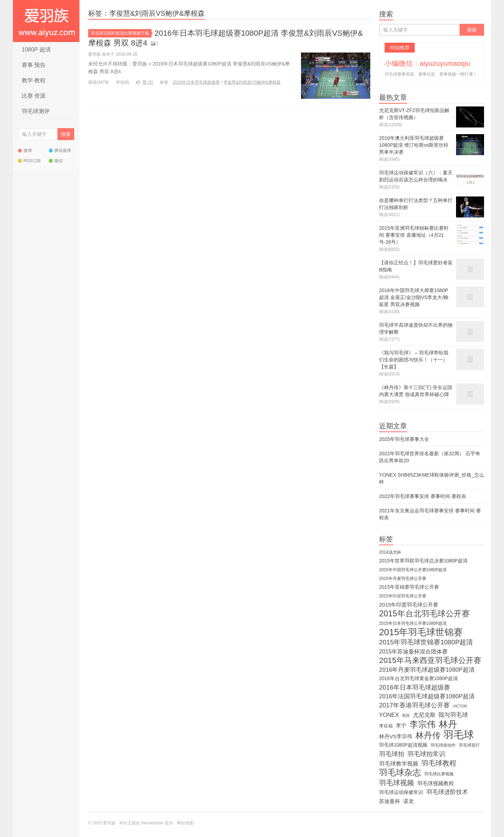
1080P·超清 (36, 50)
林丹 (448, 724)
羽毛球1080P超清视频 (403, 745)
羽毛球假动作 (443, 745)
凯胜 (406, 715)
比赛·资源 (34, 96)
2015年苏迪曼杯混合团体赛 (413, 651)
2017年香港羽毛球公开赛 (414, 705)
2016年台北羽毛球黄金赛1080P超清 (418, 679)
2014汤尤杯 (390, 552)
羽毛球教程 (439, 763)
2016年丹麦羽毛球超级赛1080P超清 (427, 670)
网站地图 (185, 823)
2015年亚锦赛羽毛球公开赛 (409, 587)
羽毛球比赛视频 (439, 774)
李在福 (386, 726)
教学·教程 (34, 80)
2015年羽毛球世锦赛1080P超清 (426, 642)
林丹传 (428, 735)
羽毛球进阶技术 (447, 792)
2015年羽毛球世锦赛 (421, 632)
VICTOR (460, 706)
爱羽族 (46, 21)
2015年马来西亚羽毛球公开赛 (430, 660)
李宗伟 (423, 724)
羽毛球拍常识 (426, 754)
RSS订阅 (29, 161)
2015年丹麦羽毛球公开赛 (403, 579)
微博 (25, 151)
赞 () (145, 82)
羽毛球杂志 (400, 773)
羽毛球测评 (36, 111)
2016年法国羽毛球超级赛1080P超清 (427, 696)
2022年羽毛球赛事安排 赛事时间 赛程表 (423, 496)
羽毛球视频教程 (436, 783)
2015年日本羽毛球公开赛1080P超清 (413, 623)
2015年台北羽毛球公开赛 (424, 614)
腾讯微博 (60, 151)
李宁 (401, 725)
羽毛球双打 (469, 745)
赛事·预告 (34, 65)
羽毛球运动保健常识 (401, 792)
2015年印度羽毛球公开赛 (409, 605)
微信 (56, 161)
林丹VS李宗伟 (396, 736)
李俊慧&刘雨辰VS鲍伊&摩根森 (252, 82)
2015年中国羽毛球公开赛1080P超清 (413, 570)
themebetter (153, 823)
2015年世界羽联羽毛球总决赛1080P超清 (423, 561)
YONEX (389, 715)
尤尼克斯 (424, 715)
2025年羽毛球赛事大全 (404, 439)
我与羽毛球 (453, 715)
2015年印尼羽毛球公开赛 (403, 596)
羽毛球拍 (392, 754)
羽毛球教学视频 (399, 763)
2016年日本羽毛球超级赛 (196, 82)
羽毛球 (459, 735)
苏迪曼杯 (390, 801)
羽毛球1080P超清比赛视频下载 (121, 33)
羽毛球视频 (397, 783)
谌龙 (408, 801)
